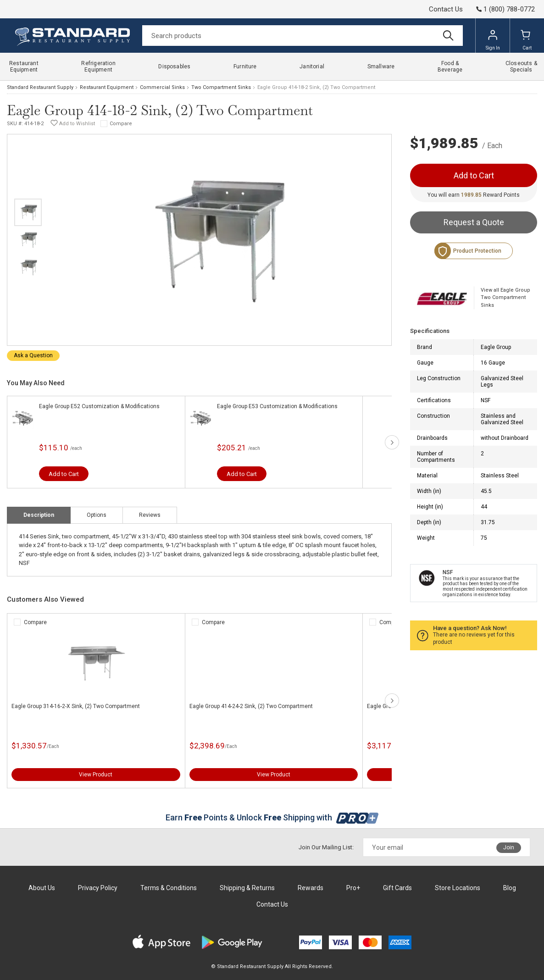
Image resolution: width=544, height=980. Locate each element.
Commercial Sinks (162, 87)
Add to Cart (64, 474)
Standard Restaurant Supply (40, 87)
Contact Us (446, 9)
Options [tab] (97, 515)
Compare (121, 124)
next (392, 442)
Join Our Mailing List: (326, 847)
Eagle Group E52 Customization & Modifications (99, 406)
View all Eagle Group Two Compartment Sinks (505, 298)
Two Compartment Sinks (221, 87)
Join (509, 847)
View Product (96, 775)
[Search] (303, 36)
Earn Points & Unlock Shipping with (272, 817)
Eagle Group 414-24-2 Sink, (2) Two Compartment (251, 706)
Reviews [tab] (150, 515)
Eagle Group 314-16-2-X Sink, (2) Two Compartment (76, 706)
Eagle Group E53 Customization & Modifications (277, 406)
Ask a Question (33, 355)
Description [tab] (39, 515)
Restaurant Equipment (107, 87)
